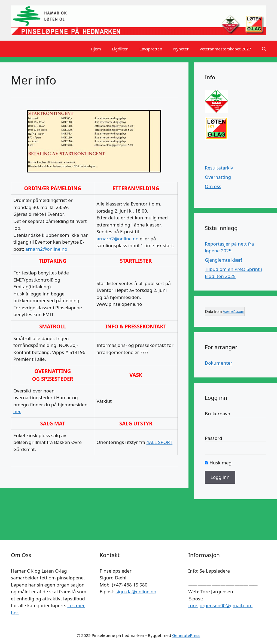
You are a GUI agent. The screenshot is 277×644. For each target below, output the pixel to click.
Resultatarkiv (219, 168)
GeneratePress (186, 635)
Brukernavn (217, 414)
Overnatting (218, 177)
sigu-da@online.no (136, 592)
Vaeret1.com (233, 312)
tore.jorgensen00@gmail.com (220, 605)
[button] (264, 49)
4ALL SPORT (159, 442)
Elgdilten (120, 49)
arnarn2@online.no (46, 249)
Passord (214, 438)
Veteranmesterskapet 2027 (225, 49)
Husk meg (218, 463)
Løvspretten (151, 49)
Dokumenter (219, 363)
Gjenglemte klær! (223, 260)
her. (17, 411)
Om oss (213, 186)
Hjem (96, 49)
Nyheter (181, 49)
